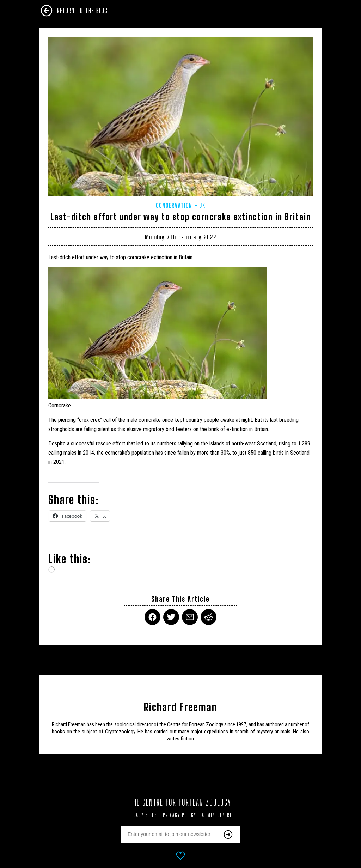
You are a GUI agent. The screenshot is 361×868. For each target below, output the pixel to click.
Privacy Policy (180, 815)
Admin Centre (217, 815)
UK (202, 205)
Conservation (174, 205)
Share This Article (180, 599)
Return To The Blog (82, 11)
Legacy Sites (143, 815)
